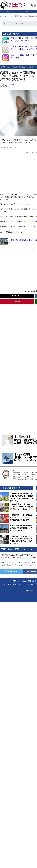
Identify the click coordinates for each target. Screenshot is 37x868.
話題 (17, 16)
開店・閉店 (25, 11)
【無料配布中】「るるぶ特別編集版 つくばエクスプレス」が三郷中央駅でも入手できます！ (21, 517)
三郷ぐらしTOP (4, 16)
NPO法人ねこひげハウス (19, 204)
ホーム (8, 11)
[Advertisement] (18, 269)
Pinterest (17, 301)
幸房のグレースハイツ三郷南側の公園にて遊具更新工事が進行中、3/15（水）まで (21, 528)
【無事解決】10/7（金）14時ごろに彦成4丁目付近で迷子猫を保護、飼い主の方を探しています (21, 507)
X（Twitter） (17, 296)
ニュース (12, 16)
